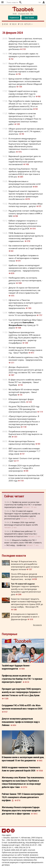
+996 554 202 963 (13, 840)
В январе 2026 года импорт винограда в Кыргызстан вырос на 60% (21, 524)
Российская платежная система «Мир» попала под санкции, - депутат (26, 205)
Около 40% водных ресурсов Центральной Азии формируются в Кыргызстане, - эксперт (27, 577)
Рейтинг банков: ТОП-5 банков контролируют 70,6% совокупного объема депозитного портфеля (23, 797)
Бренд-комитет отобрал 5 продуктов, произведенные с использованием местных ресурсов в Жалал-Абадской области (25, 83)
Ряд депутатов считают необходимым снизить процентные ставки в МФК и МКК (26, 213)
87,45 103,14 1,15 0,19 (17, 24)
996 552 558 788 (28, 840)
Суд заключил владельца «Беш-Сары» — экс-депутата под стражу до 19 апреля (25, 324)
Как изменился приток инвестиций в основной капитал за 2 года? (26, 247)
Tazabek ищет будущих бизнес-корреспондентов (16, 667)
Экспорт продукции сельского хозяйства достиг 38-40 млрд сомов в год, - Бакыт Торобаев (25, 350)
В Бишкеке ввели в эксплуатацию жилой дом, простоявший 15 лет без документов (23, 759)
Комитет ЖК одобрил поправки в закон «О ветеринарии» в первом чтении (24, 258)
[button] (20, 2)
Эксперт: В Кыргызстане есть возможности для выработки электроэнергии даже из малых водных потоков (25, 565)
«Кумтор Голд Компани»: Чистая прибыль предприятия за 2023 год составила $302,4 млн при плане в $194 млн (24, 173)
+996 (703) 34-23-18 (22, 847)
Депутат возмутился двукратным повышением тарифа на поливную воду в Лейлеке (21, 722)
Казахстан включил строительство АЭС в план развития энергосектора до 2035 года (26, 478)
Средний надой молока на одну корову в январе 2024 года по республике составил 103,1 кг (23, 94)
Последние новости (14, 556)
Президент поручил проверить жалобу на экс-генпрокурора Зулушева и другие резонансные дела (26, 589)
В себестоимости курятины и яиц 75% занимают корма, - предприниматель (26, 359)
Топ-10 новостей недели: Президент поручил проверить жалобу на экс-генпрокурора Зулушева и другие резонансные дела (22, 515)
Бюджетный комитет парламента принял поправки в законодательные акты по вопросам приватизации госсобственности (26, 195)
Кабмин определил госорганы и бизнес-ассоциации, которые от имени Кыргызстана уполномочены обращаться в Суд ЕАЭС (25, 225)
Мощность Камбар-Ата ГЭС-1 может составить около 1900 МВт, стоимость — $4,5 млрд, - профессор (23, 543)
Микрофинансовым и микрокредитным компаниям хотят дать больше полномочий (25, 184)
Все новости (37, 625)
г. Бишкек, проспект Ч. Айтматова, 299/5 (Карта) (22, 838)
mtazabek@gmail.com (35, 842)
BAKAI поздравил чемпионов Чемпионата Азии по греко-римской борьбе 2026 (21, 769)
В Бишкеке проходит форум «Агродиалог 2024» (21, 400)
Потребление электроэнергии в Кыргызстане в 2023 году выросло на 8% (25, 434)
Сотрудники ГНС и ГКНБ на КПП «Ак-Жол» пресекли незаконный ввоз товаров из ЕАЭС (22, 707)
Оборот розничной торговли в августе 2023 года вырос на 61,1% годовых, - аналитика (26, 131)
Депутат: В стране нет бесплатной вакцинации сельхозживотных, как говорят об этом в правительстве (25, 290)
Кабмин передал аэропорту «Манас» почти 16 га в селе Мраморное (25, 314)
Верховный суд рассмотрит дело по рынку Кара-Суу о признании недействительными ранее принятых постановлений (26, 160)
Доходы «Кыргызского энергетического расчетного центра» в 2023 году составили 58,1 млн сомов (26, 370)
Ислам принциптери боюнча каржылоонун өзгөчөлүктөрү (22, 443)
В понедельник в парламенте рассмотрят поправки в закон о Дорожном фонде (25, 617)
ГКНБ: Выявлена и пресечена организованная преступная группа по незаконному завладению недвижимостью (26, 237)
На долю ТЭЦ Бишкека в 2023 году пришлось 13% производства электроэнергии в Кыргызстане (24, 409)
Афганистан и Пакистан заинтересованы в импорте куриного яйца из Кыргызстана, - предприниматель (25, 304)
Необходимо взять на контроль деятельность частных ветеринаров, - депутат (26, 280)
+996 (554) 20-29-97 (29, 845)
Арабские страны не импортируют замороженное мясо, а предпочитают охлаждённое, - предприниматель (25, 268)
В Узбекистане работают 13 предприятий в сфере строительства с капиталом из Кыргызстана (21, 534)
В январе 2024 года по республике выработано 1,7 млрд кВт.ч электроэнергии (24, 468)
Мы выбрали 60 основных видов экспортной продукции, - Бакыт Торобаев (24, 392)
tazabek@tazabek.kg (16, 842)
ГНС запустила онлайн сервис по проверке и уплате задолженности (24, 55)
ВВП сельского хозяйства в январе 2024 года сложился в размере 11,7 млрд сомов (24, 451)
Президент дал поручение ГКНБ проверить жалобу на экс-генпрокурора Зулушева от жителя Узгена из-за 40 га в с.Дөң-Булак (21, 692)
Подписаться (14, 18)
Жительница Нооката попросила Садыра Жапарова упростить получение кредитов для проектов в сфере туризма (21, 810)
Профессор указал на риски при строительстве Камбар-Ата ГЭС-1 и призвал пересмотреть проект (23, 505)
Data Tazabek (29, 18)
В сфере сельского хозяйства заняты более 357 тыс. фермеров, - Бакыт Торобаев (25, 382)
